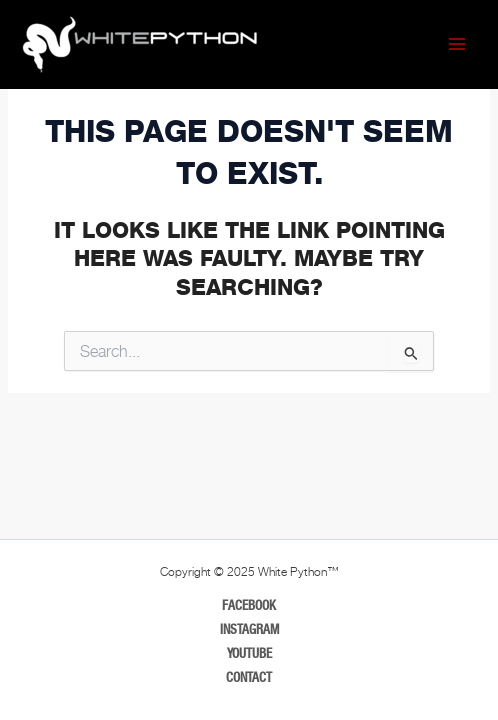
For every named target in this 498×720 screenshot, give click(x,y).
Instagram (249, 629)
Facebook (249, 605)
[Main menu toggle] (457, 44)
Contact (249, 677)
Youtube (249, 653)
